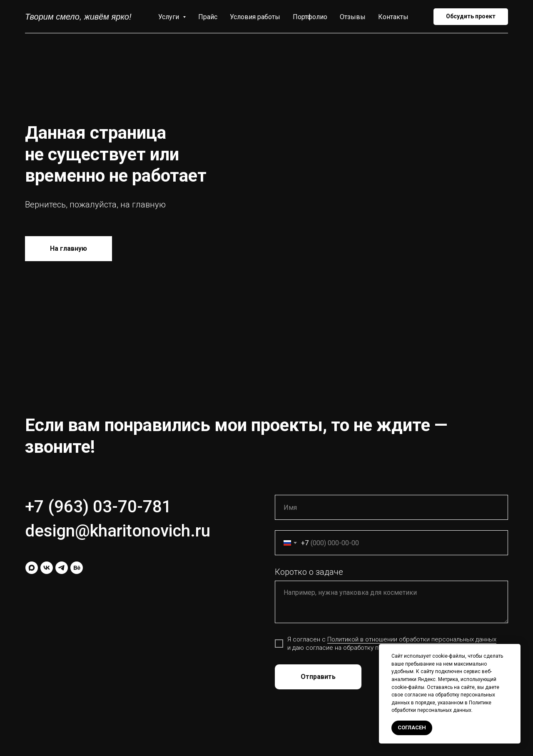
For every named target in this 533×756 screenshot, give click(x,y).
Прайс (208, 17)
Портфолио (310, 17)
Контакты (393, 17)
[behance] (77, 568)
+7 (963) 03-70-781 (98, 507)
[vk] (47, 568)
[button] (471, 17)
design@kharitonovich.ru (118, 531)
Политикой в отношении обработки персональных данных (412, 639)
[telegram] (62, 568)
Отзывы (353, 17)
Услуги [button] (169, 17)
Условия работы (255, 17)
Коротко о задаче (309, 572)
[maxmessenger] (32, 568)
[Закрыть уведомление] (514, 650)
